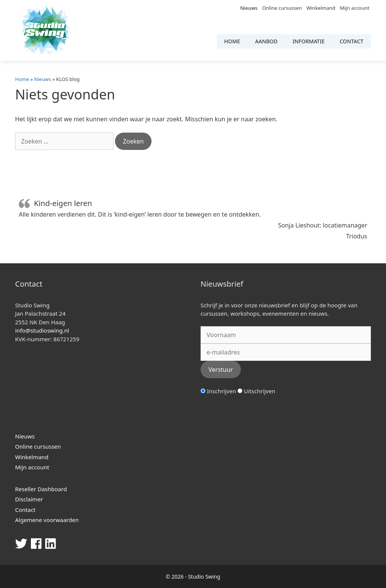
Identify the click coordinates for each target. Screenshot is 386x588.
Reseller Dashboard (41, 489)
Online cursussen (282, 8)
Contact (352, 41)
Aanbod (267, 41)
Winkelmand (321, 8)
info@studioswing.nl (42, 330)
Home (232, 41)
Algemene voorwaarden (47, 520)
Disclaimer (29, 499)
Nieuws (249, 8)
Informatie (309, 41)
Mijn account (355, 8)
